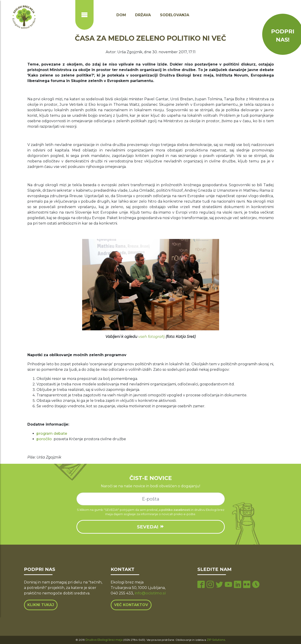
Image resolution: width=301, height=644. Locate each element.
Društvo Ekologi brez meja (104, 640)
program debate (52, 433)
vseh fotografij (152, 337)
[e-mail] (151, 499)
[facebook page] (201, 585)
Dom (121, 15)
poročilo (44, 439)
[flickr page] (247, 585)
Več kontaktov (131, 605)
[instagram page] (210, 585)
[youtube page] (228, 585)
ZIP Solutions (216, 640)
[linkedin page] (238, 585)
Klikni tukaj (41, 605)
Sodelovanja (175, 15)
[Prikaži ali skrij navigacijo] (84, 15)
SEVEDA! (151, 527)
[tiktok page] (256, 585)
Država (143, 15)
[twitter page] (219, 585)
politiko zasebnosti (176, 510)
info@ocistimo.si (150, 593)
